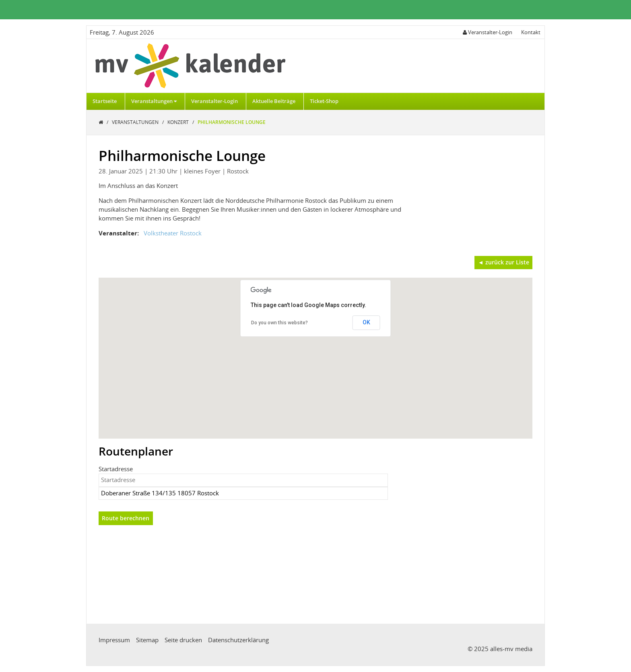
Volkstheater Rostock (173, 233)
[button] (315, 351)
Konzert (179, 122)
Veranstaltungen (154, 101)
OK (366, 322)
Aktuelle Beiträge (274, 101)
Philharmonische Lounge (232, 122)
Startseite (105, 101)
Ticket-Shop (324, 101)
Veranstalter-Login (214, 101)
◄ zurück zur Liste (504, 262)
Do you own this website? (279, 323)
